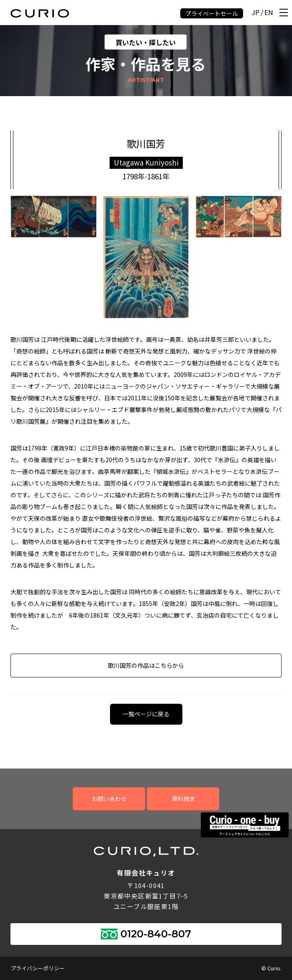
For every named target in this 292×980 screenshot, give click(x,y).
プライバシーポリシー (38, 968)
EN (269, 13)
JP (255, 13)
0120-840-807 (156, 934)
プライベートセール (212, 13)
